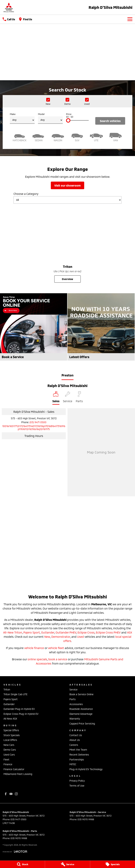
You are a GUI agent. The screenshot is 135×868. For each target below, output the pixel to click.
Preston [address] (67, 375)
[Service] (67, 864)
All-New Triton (13, 632)
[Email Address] (34, 428)
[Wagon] (58, 137)
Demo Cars (10, 750)
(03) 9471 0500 (38, 422)
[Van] (116, 137)
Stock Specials (12, 735)
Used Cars (9, 755)
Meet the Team (78, 750)
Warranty (75, 719)
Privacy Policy (77, 781)
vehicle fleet (56, 648)
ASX (130, 632)
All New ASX (10, 719)
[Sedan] (39, 137)
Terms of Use (77, 786)
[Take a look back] (67, 64)
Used (81, 637)
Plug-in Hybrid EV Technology (86, 769)
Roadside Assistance (81, 709)
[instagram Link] (16, 794)
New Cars (9, 745)
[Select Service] (68, 398)
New (47, 637)
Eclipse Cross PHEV (108, 632)
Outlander (48, 632)
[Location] (56, 398)
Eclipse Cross (86, 632)
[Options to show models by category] (67, 200)
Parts (73, 699)
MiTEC (73, 764)
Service (73, 689)
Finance (8, 764)
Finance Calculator (14, 769)
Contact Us (76, 735)
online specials (37, 659)
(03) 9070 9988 (86, 819)
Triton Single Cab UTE (15, 694)
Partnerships (77, 759)
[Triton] (67, 245)
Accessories (76, 704)
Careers (74, 745)
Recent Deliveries (79, 755)
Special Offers (11, 730)
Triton (7, 689)
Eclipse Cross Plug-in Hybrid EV (21, 714)
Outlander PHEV (66, 632)
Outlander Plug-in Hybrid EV (19, 709)
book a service (58, 659)
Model (50, 118)
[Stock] (22, 864)
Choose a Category (67, 198)
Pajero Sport (32, 632)
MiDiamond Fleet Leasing (18, 774)
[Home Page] (9, 7)
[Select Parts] (79, 398)
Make (22, 118)
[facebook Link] (6, 794)
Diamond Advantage (81, 714)
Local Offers (10, 740)
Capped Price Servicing (82, 724)
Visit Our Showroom (67, 185)
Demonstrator (61, 637)
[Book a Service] (34, 327)
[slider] (68, 120)
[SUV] (77, 137)
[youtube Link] (11, 794)
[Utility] (96, 137)
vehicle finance (34, 648)
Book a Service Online (81, 694)
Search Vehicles (110, 121)
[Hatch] (19, 137)
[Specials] (113, 864)
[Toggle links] (15, 852)
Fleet (6, 759)
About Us (75, 740)
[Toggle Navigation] (130, 19)
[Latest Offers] (101, 327)
